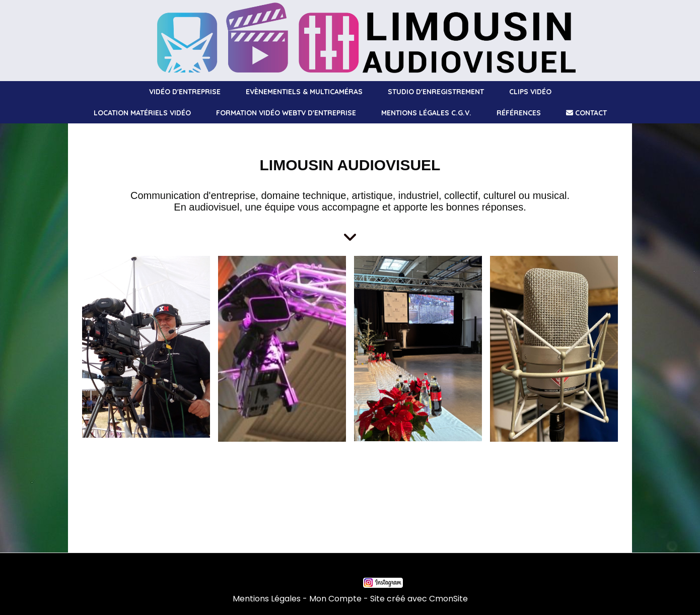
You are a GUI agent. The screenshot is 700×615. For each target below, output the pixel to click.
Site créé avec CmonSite (419, 599)
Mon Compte (335, 599)
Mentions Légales (267, 599)
